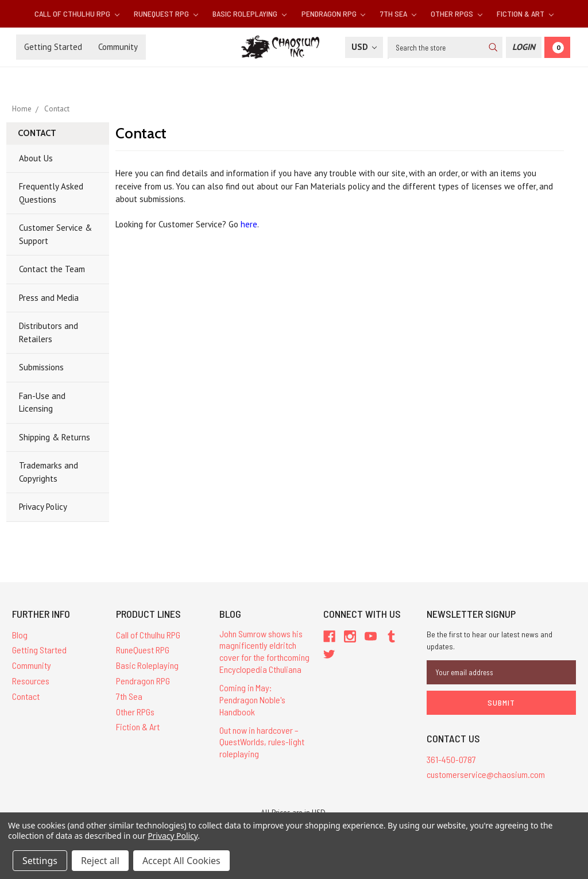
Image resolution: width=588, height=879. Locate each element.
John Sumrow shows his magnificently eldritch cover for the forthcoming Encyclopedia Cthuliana (264, 651)
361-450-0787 (451, 759)
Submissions (41, 367)
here (249, 224)
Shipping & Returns (55, 437)
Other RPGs (457, 13)
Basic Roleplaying (249, 13)
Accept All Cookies (181, 861)
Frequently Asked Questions (51, 193)
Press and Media (49, 298)
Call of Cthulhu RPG (77, 13)
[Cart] (557, 47)
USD (364, 47)
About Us (36, 158)
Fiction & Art (525, 13)
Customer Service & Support (55, 234)
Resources (31, 681)
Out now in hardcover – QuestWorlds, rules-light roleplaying (262, 742)
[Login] (524, 47)
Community (118, 47)
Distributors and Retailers (49, 332)
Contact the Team (52, 269)
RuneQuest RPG (166, 13)
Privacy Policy (43, 507)
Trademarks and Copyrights (49, 472)
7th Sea (398, 13)
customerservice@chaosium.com (486, 774)
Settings (40, 861)
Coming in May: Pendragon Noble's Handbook (252, 700)
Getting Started (53, 47)
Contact (26, 696)
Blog (20, 635)
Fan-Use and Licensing (42, 402)
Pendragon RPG (334, 13)
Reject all (100, 861)
